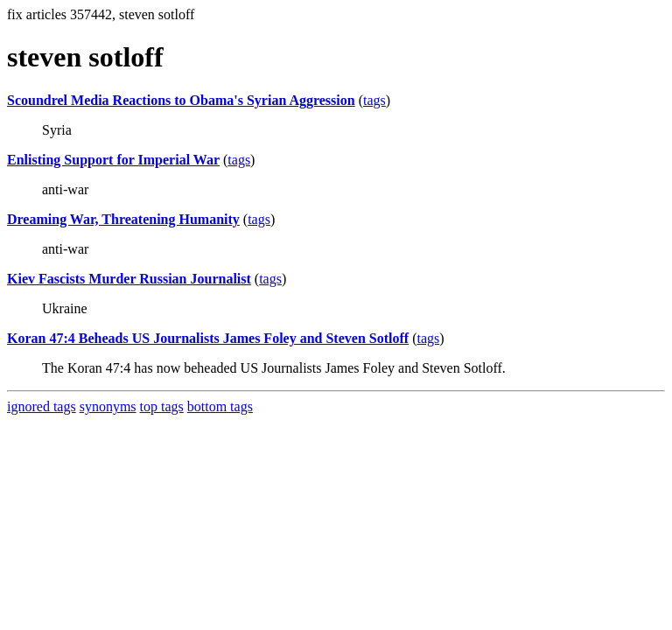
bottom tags (220, 406)
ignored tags (42, 406)
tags (374, 100)
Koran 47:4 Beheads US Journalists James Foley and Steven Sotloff (208, 338)
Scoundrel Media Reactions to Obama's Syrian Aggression (181, 100)
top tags (162, 406)
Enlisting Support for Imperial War (113, 160)
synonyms (108, 406)
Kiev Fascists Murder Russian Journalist (129, 279)
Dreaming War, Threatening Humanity (123, 219)
